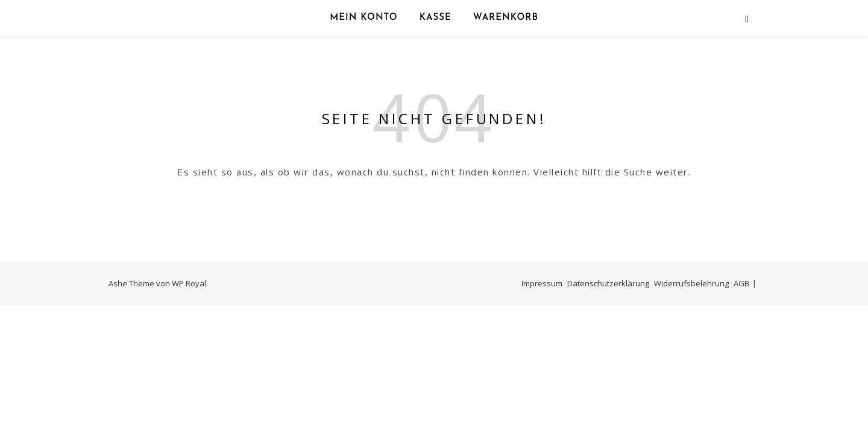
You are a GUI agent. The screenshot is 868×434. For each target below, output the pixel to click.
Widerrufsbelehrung (691, 283)
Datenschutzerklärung (608, 283)
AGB (741, 283)
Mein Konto (364, 18)
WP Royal (189, 283)
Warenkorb (506, 18)
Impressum (542, 283)
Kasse (436, 18)
